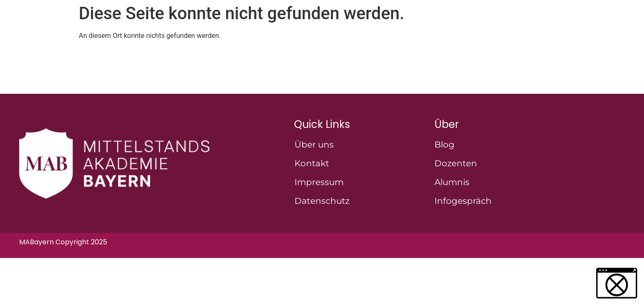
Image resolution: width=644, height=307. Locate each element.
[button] (617, 283)
